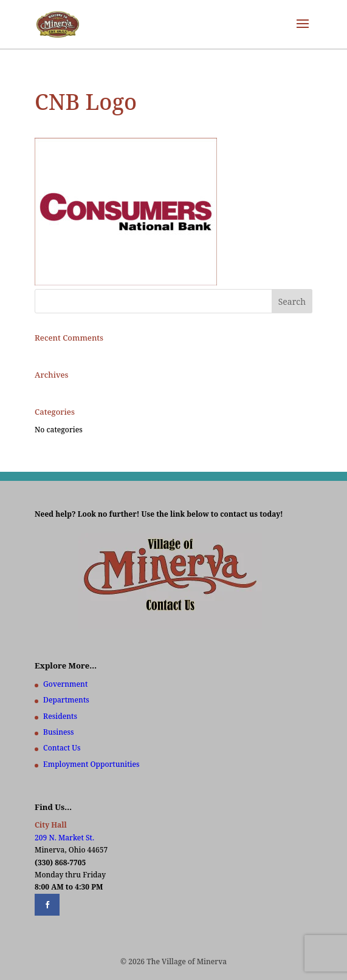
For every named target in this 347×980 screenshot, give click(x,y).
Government (65, 684)
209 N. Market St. (64, 838)
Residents (60, 716)
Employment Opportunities (91, 764)
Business (58, 732)
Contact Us (62, 748)
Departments (66, 700)
